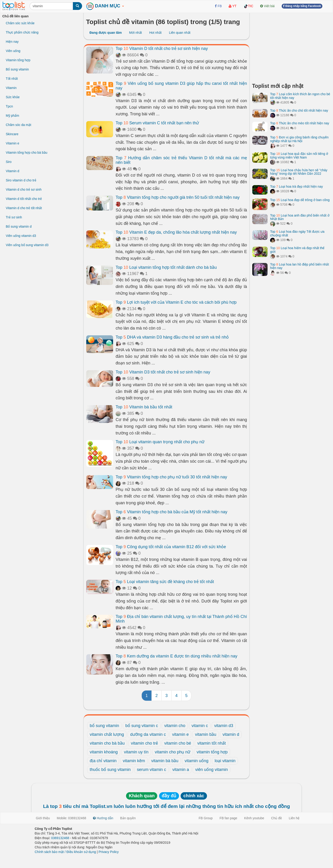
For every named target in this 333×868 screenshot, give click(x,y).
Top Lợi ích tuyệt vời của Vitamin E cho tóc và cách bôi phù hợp (176, 302)
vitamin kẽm (134, 761)
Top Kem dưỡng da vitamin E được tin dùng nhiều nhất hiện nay (176, 656)
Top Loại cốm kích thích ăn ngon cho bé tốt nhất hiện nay (300, 96)
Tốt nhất (12, 79)
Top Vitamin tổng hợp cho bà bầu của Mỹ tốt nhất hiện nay (171, 512)
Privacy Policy (109, 852)
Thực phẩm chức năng (22, 32)
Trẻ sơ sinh (14, 217)
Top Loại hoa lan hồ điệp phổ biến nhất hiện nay (299, 266)
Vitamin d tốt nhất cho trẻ (24, 199)
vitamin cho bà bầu (107, 743)
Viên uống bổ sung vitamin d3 (27, 245)
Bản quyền (128, 818)
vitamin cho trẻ (144, 743)
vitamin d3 (224, 726)
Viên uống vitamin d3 (21, 236)
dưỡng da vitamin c (148, 734)
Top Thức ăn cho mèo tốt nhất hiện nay (300, 123)
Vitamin (11, 88)
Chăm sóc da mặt (18, 125)
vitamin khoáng (104, 752)
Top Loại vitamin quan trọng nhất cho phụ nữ (160, 442)
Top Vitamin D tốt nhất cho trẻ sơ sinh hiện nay (162, 49)
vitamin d (231, 734)
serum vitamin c (151, 770)
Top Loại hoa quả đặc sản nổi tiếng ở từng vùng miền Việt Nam (299, 155)
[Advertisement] (291, 46)
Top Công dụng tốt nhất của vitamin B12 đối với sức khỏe (171, 547)
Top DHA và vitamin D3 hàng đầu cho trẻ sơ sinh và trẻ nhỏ (172, 337)
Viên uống (13, 51)
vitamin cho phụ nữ (173, 752)
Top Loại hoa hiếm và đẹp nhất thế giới (297, 250)
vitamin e (180, 734)
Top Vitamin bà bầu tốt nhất (144, 407)
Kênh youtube (254, 818)
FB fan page (228, 818)
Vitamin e (12, 143)
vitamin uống (196, 761)
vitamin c (200, 726)
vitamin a (181, 770)
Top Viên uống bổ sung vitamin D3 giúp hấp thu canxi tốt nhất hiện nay (181, 86)
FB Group (206, 818)
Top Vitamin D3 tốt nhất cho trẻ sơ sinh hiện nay (163, 372)
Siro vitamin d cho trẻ (21, 180)
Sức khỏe (13, 97)
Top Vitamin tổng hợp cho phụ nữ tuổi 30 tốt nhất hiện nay (171, 477)
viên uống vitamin (211, 770)
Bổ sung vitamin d (19, 226)
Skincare (12, 134)
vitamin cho (175, 726)
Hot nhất (155, 33)
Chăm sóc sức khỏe (20, 23)
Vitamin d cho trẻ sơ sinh (24, 189)
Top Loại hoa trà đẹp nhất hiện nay (296, 186)
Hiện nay (12, 42)
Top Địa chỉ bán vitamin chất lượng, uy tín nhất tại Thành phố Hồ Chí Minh (181, 619)
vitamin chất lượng (107, 734)
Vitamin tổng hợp (18, 60)
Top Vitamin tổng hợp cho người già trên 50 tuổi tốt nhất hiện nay (178, 197)
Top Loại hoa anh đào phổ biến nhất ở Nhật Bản (300, 217)
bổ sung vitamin (104, 726)
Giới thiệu (43, 818)
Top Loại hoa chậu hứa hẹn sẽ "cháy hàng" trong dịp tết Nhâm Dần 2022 (299, 172)
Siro (9, 162)
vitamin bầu (206, 734)
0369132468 (60, 838)
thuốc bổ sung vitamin (110, 770)
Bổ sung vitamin (17, 69)
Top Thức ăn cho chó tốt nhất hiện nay (299, 110)
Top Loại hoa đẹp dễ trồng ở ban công (300, 200)
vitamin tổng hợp (212, 752)
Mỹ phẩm (12, 116)
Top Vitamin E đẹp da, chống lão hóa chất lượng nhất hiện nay (176, 232)
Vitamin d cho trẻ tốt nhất (24, 208)
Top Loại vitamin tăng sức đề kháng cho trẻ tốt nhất (165, 582)
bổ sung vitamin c (142, 726)
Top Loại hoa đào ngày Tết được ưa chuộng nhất (297, 233)
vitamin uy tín (136, 752)
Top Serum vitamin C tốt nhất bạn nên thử (157, 123)
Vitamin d (12, 171)
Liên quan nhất (180, 33)
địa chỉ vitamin (103, 761)
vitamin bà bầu (165, 761)
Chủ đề (276, 818)
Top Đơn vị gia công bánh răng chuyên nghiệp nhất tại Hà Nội (299, 139)
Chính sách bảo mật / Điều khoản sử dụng (65, 852)
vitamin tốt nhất (211, 743)
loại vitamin (225, 761)
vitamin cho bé (178, 743)
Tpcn (9, 106)
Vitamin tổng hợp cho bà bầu (27, 153)
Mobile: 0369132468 (72, 818)
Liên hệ (294, 818)
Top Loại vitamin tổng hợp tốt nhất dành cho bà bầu (166, 267)
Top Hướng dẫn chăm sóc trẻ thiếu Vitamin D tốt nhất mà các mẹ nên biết (181, 160)
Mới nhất (135, 33)
